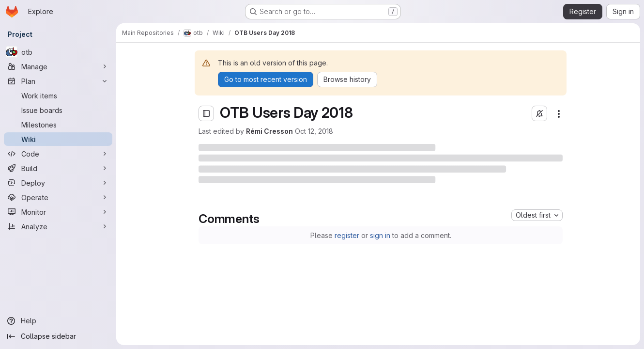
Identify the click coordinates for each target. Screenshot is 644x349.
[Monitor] (58, 212)
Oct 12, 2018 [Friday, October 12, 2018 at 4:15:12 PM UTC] (314, 131)
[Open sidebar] (206, 113)
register (347, 235)
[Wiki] (58, 139)
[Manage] (58, 66)
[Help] (58, 321)
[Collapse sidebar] (58, 336)
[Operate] (58, 197)
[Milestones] (58, 125)
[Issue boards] (58, 110)
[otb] (58, 52)
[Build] (58, 168)
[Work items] (58, 95)
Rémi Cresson (269, 131)
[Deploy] (58, 183)
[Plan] (58, 81)
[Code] (58, 154)
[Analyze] (58, 226)
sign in (380, 235)
